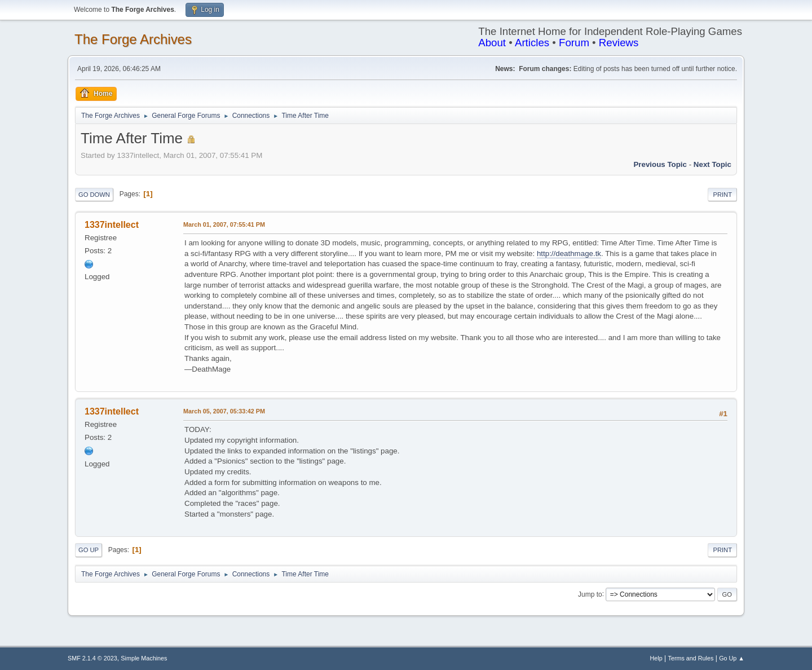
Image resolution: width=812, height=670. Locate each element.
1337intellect (112, 225)
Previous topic (660, 164)
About (492, 43)
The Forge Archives (133, 39)
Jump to (590, 594)
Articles (532, 43)
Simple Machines (144, 658)
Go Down (94, 195)
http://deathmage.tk (569, 254)
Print (722, 195)
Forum (574, 43)
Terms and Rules (691, 658)
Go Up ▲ (732, 658)
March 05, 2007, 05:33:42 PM (224, 411)
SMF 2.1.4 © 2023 (92, 658)
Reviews (619, 43)
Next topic (712, 164)
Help (656, 658)
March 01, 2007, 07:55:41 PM (224, 224)
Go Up (89, 550)
